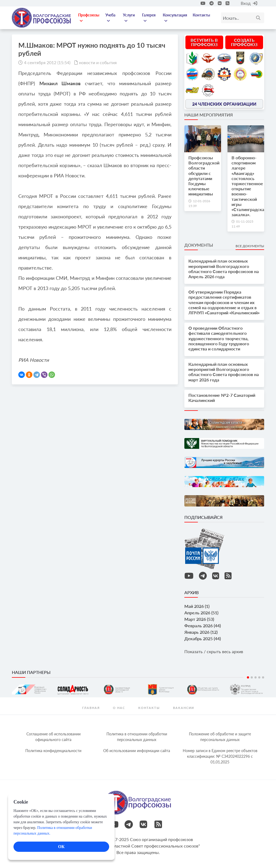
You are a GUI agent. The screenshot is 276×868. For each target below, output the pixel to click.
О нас (119, 708)
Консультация (175, 18)
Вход (249, 3)
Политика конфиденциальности (53, 751)
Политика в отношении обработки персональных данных (137, 737)
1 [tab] (248, 677)
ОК (61, 847)
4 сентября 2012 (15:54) (47, 62)
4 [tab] (259, 677)
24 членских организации (224, 104)
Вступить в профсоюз (204, 42)
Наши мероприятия (209, 115)
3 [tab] (256, 677)
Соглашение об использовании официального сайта (54, 737)
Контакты (201, 15)
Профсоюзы (89, 18)
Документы (199, 245)
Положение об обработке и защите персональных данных (220, 737)
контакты (149, 708)
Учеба (110, 18)
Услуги (129, 18)
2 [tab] (252, 677)
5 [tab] (263, 677)
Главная (91, 708)
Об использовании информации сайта (137, 751)
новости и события (98, 62)
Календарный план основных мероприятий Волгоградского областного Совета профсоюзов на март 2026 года (224, 372)
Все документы (250, 246)
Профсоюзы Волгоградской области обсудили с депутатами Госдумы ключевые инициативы (204, 176)
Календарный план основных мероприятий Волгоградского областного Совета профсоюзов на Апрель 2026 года (224, 269)
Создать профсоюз (244, 42)
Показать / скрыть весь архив (214, 651)
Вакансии (184, 708)
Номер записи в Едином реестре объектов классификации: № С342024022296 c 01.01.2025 (220, 756)
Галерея (149, 18)
